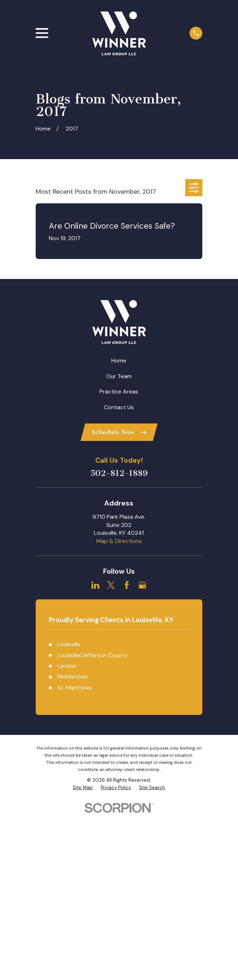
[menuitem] (83, 788)
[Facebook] (127, 585)
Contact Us (119, 407)
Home (119, 360)
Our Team (119, 376)
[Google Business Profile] (142, 585)
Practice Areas (119, 392)
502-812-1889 (119, 473)
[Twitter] (111, 585)
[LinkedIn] (95, 585)
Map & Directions (119, 541)
